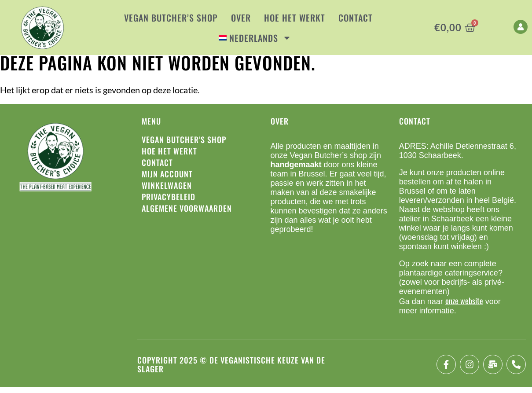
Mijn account (167, 180)
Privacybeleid (169, 202)
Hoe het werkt (295, 18)
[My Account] (521, 27)
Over (241, 18)
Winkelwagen (167, 191)
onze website (464, 306)
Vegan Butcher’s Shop (171, 18)
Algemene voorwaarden (187, 214)
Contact (356, 18)
